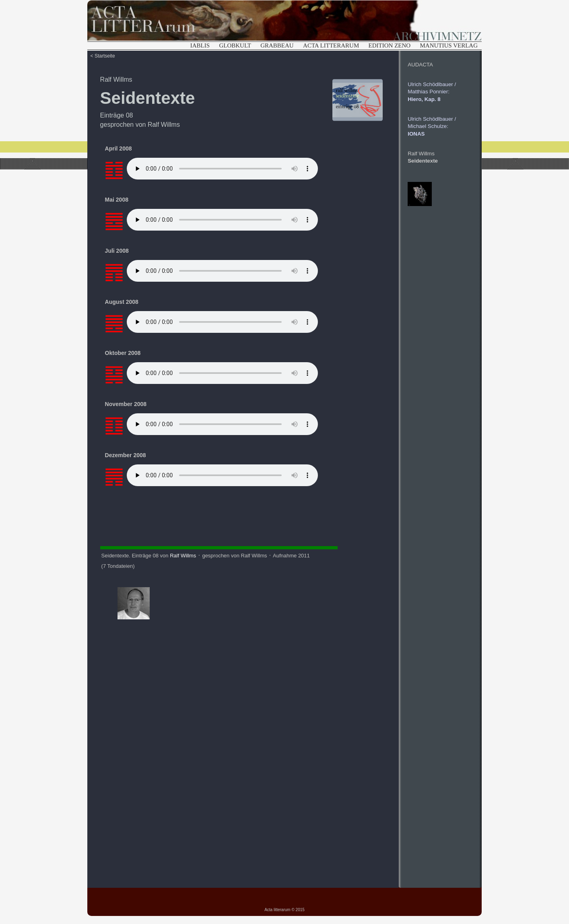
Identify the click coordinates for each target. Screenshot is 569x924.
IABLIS (200, 45)
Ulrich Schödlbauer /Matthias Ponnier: (432, 92)
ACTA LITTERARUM (331, 45)
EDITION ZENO (390, 45)
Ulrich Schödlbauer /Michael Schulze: (432, 126)
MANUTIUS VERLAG (449, 45)
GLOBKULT (235, 45)
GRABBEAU (277, 45)
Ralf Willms (116, 79)
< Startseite (103, 56)
